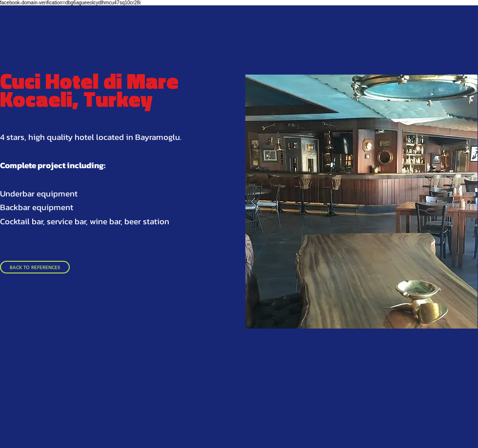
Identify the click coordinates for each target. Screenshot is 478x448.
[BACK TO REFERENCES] (35, 267)
